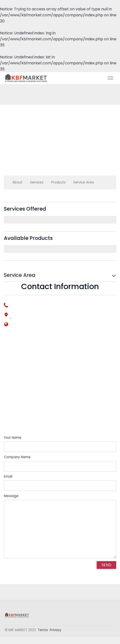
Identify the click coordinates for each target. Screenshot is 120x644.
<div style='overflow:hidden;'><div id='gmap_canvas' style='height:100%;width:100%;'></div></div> (60, 385)
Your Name (13, 438)
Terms (43, 631)
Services (37, 182)
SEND (106, 565)
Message (11, 496)
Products (58, 182)
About (17, 182)
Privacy (56, 631)
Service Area (84, 182)
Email (8, 477)
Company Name (17, 457)
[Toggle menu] (110, 78)
